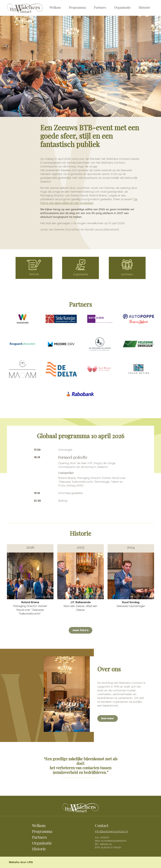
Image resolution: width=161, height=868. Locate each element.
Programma (77, 8)
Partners (100, 8)
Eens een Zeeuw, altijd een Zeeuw (80, 606)
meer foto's (80, 630)
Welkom (55, 8)
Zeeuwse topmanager (131, 604)
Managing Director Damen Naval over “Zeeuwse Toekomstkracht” (30, 608)
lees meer (108, 718)
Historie (144, 8)
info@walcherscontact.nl (111, 831)
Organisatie (122, 8)
